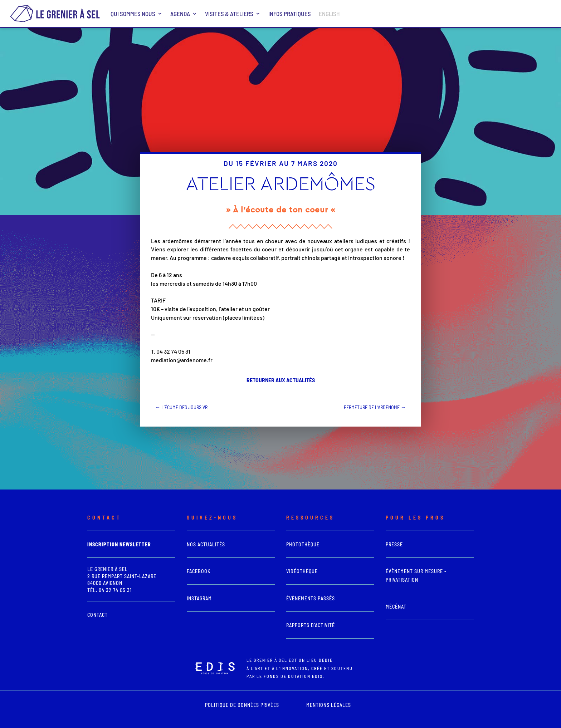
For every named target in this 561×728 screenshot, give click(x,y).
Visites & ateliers (229, 14)
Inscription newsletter (119, 544)
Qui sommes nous (133, 14)
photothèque (303, 544)
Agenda (180, 14)
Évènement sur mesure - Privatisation (416, 575)
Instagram (199, 598)
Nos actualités (206, 544)
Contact (97, 615)
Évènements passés (311, 598)
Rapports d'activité (311, 625)
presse (394, 544)
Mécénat (396, 607)
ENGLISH (329, 14)
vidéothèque (302, 571)
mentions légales (329, 705)
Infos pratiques (290, 14)
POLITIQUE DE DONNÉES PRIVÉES (242, 705)
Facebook (199, 571)
